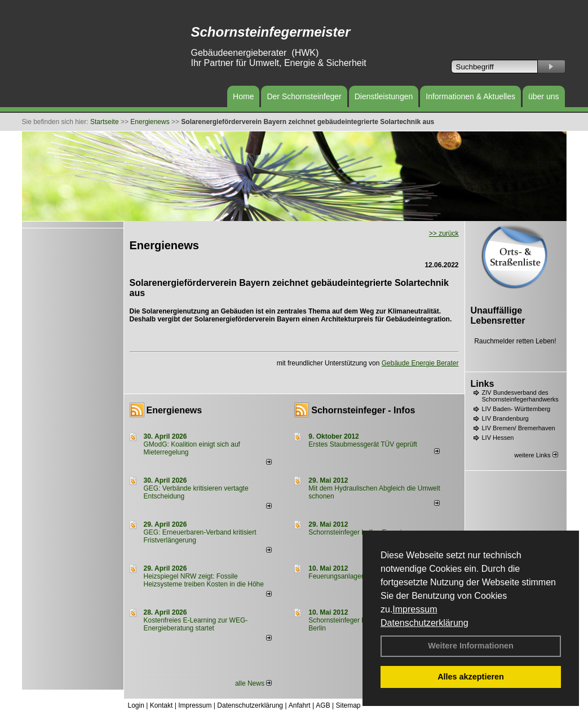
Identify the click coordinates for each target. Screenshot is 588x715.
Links (483, 384)
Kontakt (162, 705)
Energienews (174, 410)
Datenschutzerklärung (425, 623)
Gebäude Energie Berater (420, 363)
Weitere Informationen (471, 646)
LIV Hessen (498, 438)
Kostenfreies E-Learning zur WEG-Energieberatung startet (196, 624)
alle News (253, 683)
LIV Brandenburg (505, 418)
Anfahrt (300, 705)
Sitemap (348, 705)
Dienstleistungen (384, 96)
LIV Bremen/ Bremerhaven (519, 428)
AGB (323, 705)
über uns (543, 96)
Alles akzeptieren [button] (471, 677)
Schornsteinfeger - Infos (363, 410)
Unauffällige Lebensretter (498, 315)
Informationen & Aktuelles (470, 96)
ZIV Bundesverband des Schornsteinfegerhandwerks (520, 396)
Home (243, 96)
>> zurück (444, 233)
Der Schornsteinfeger (304, 96)
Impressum (415, 609)
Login (136, 705)
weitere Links (536, 455)
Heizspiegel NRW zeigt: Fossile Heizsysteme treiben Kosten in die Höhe (204, 580)
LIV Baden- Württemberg (516, 409)
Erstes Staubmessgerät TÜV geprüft (363, 444)
